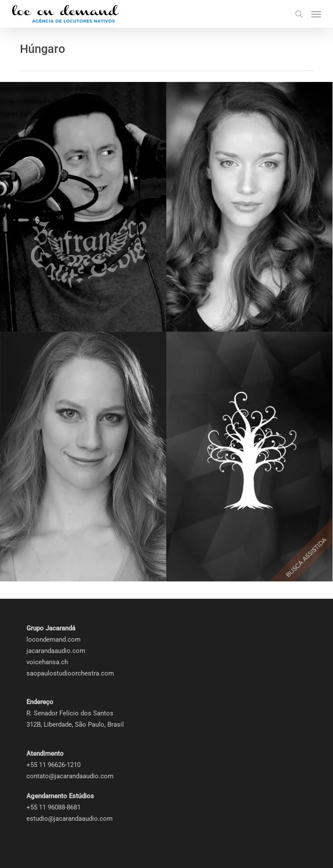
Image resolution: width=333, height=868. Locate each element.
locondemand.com (53, 640)
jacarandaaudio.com (56, 651)
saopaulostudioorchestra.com (70, 673)
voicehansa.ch (47, 662)
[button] (316, 14)
